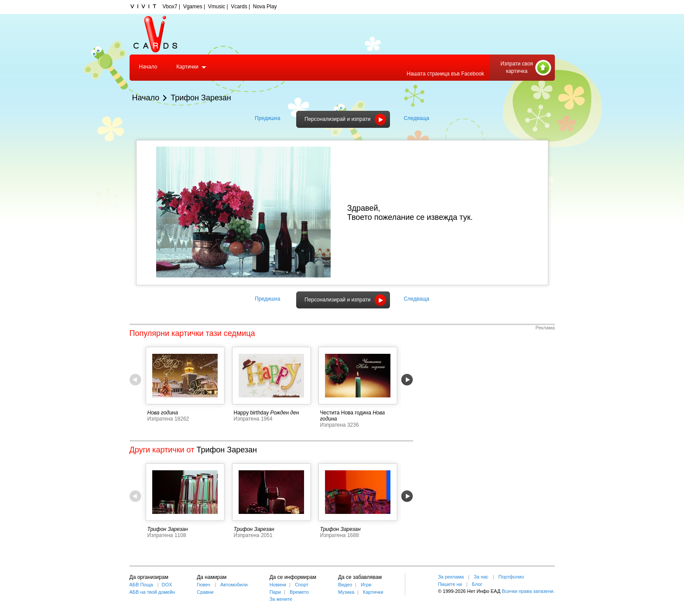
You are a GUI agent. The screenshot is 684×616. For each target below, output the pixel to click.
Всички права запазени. (528, 591)
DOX (167, 585)
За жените (281, 599)
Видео (345, 585)
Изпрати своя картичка (517, 67)
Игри (366, 585)
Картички (187, 67)
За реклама (451, 577)
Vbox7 (170, 7)
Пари (275, 592)
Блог (477, 584)
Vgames (193, 7)
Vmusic (217, 7)
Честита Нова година (346, 413)
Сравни (205, 592)
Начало (148, 67)
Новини (278, 585)
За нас (481, 577)
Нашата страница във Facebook (445, 74)
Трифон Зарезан (201, 98)
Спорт (302, 585)
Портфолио (511, 577)
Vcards (239, 7)
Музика (346, 592)
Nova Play (265, 7)
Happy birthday (251, 413)
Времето (299, 592)
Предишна (267, 118)
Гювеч (203, 585)
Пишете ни (450, 584)
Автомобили (234, 585)
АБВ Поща (141, 585)
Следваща (416, 118)
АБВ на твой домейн (152, 592)
